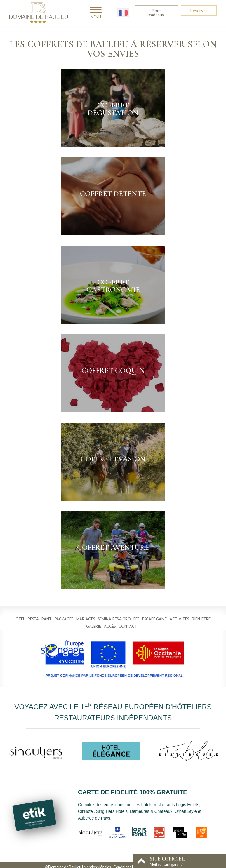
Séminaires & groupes (119, 619)
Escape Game (154, 619)
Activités (179, 619)
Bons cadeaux (157, 13)
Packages (64, 619)
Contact (128, 626)
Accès (110, 626)
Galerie (94, 626)
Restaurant (40, 619)
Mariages (86, 619)
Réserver (199, 11)
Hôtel (19, 619)
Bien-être (201, 619)
